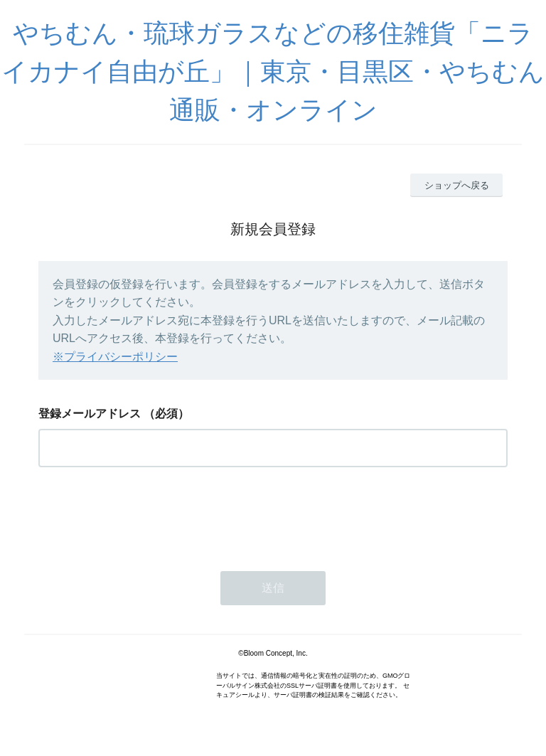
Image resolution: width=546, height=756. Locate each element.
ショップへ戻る (457, 185)
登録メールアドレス (90, 414)
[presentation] (146, 515)
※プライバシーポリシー (115, 357)
